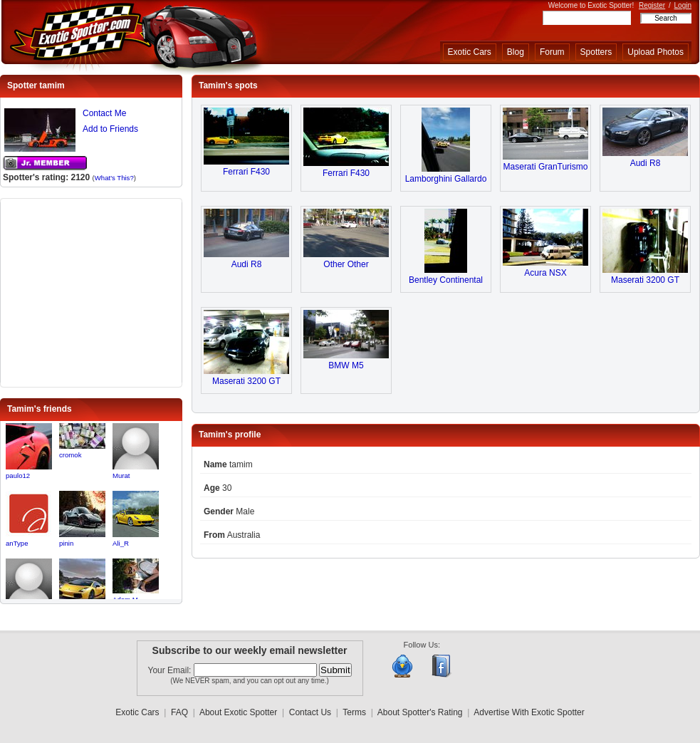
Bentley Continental (446, 280)
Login (683, 5)
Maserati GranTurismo (546, 167)
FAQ (179, 712)
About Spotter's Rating (420, 712)
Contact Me (104, 113)
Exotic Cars (470, 52)
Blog (516, 52)
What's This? (114, 178)
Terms (354, 712)
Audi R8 (646, 163)
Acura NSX (545, 273)
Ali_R (121, 543)
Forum (552, 52)
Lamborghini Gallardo (446, 179)
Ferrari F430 (246, 172)
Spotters (596, 52)
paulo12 (18, 476)
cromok (70, 455)
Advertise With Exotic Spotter (529, 712)
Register (652, 5)
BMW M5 (346, 365)
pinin (66, 543)
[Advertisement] (91, 291)
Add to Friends (110, 129)
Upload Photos (655, 52)
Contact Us (310, 712)
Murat (121, 476)
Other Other (346, 264)
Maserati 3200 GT (645, 280)
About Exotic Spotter (238, 712)
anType (17, 543)
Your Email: (171, 670)
